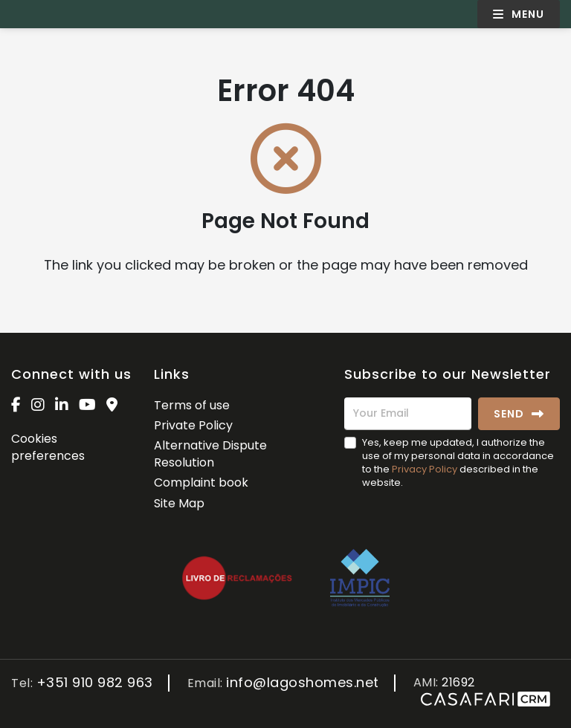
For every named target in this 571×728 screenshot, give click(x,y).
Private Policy (193, 425)
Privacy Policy (425, 469)
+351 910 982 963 (95, 683)
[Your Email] (408, 414)
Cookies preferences (48, 447)
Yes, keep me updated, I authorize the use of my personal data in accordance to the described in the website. (458, 463)
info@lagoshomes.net (303, 683)
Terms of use (192, 405)
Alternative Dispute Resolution (210, 454)
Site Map (179, 503)
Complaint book (201, 482)
